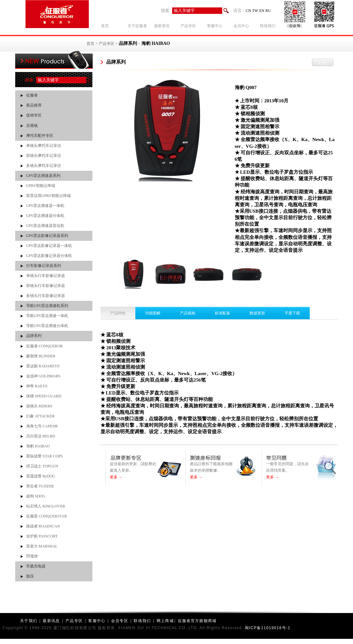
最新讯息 (51, 621)
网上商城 (165, 621)
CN (249, 11)
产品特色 (118, 313)
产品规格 (188, 313)
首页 (90, 44)
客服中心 (97, 621)
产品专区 (107, 44)
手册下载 (292, 313)
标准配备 (223, 313)
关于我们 (29, 621)
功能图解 (153, 313)
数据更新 (257, 313)
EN (262, 11)
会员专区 (120, 621)
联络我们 (142, 621)
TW (255, 11)
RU (268, 11)
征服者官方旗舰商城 (197, 621)
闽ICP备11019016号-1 (268, 628)
